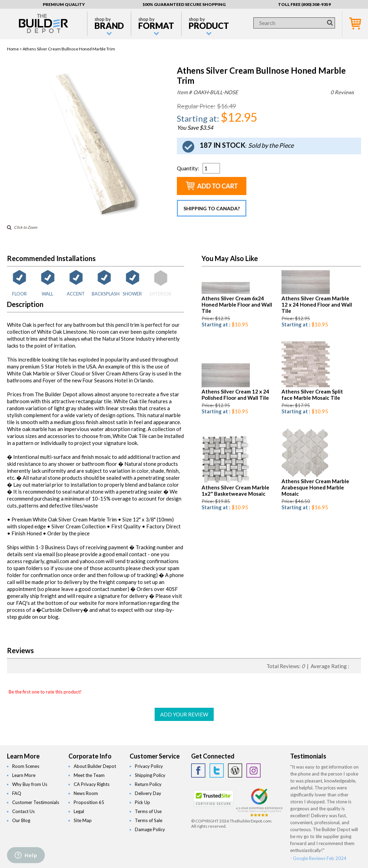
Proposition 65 (89, 802)
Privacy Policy (149, 766)
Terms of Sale (149, 820)
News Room (86, 793)
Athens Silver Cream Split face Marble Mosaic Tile (312, 395)
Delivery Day (148, 793)
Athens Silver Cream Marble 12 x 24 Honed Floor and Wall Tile (317, 305)
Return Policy (148, 784)
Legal (79, 811)
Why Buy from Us (30, 784)
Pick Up (142, 802)
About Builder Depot (95, 766)
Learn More (24, 775)
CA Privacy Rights (92, 784)
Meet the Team (89, 775)
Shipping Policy (150, 775)
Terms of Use (148, 811)
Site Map (83, 820)
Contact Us (23, 811)
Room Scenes (26, 766)
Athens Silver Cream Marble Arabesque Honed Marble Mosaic (315, 487)
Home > (15, 49)
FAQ (17, 793)
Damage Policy (150, 829)
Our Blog (21, 820)
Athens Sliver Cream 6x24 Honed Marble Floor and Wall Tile (237, 305)
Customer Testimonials (36, 802)
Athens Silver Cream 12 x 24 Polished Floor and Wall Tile (235, 395)
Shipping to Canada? (212, 208)
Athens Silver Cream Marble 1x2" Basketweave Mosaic (235, 490)
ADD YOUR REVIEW (184, 714)
